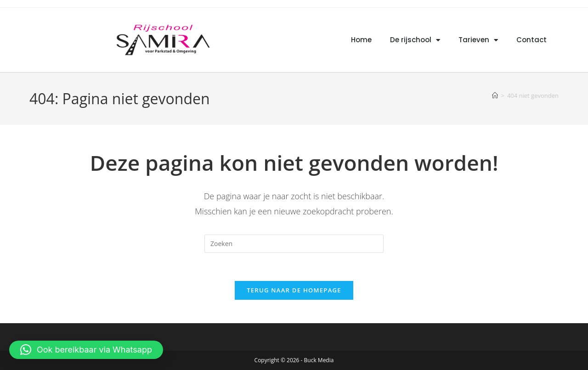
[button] (86, 350)
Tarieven (478, 40)
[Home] (495, 95)
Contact (531, 40)
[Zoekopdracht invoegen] (294, 244)
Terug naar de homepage (294, 290)
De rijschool (415, 40)
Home (361, 40)
